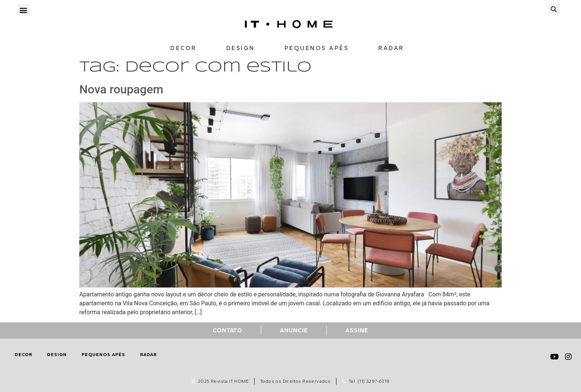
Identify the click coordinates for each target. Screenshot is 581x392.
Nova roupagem (121, 89)
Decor (184, 48)
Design (241, 48)
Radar (391, 48)
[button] (23, 10)
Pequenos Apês (317, 48)
